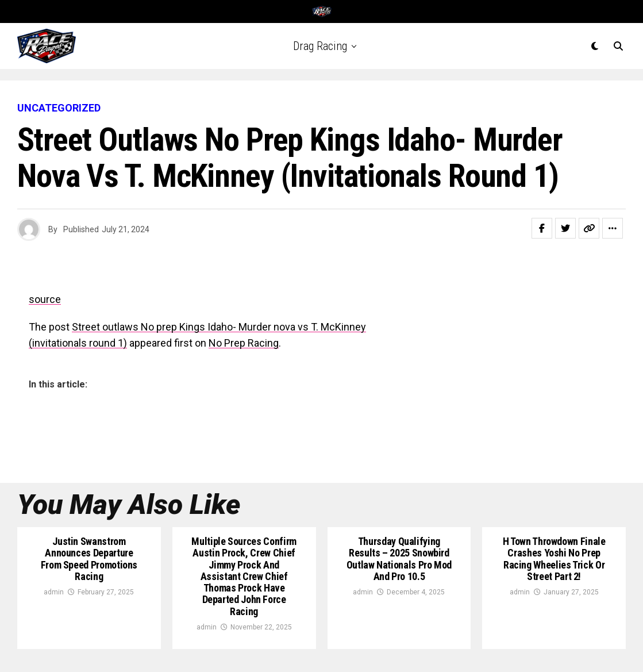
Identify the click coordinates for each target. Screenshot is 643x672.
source (45, 299)
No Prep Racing (244, 343)
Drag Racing (320, 46)
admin (54, 592)
